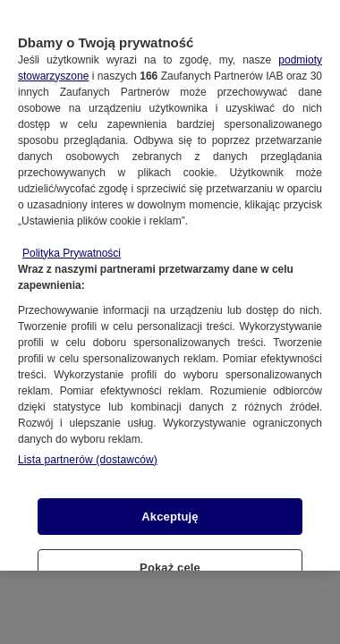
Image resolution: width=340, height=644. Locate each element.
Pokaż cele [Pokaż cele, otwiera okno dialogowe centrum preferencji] (170, 558)
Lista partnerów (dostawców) (88, 449)
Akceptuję (170, 506)
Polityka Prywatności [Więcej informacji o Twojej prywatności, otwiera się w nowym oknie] (72, 242)
